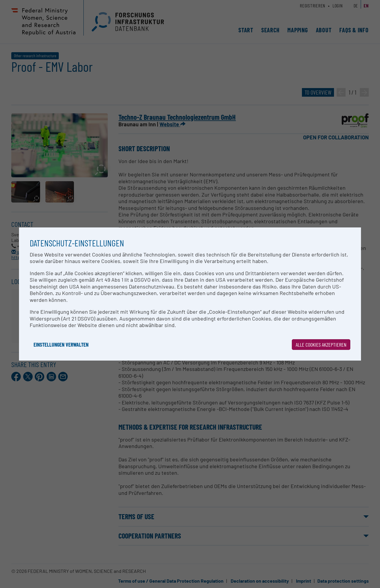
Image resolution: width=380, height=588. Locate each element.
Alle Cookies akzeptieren (321, 345)
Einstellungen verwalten (61, 345)
